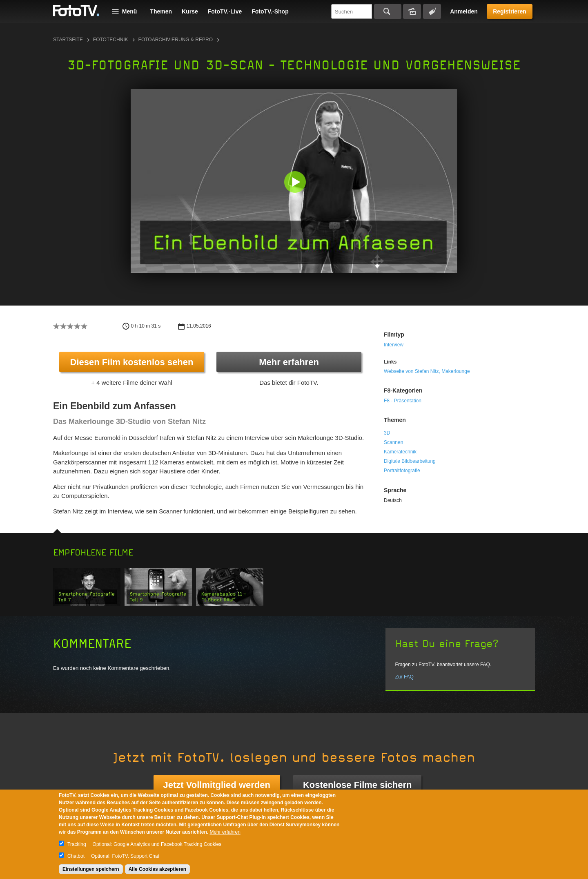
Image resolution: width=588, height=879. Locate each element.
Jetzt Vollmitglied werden (217, 785)
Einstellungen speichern (91, 869)
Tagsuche (432, 11)
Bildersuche (412, 11)
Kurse (190, 11)
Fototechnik (111, 40)
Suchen (388, 11)
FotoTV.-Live (225, 11)
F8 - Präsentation (403, 401)
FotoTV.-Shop (270, 11)
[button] (296, 183)
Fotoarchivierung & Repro (176, 40)
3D (387, 433)
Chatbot (76, 856)
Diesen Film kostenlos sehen (132, 362)
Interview (394, 345)
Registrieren (510, 11)
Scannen (393, 442)
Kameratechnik (400, 452)
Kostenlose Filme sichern (357, 785)
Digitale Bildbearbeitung (410, 461)
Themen (161, 11)
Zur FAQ (404, 677)
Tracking (77, 844)
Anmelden (464, 11)
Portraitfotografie (402, 471)
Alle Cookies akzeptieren (157, 869)
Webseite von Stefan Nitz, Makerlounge (427, 371)
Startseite (68, 40)
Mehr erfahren (289, 362)
